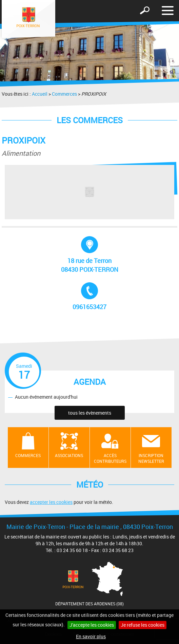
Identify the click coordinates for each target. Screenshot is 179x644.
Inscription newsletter (151, 458)
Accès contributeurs (110, 458)
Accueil (40, 94)
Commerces (64, 94)
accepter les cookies (51, 502)
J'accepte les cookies (92, 625)
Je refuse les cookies (143, 625)
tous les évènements (90, 413)
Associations (69, 455)
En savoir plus (91, 636)
